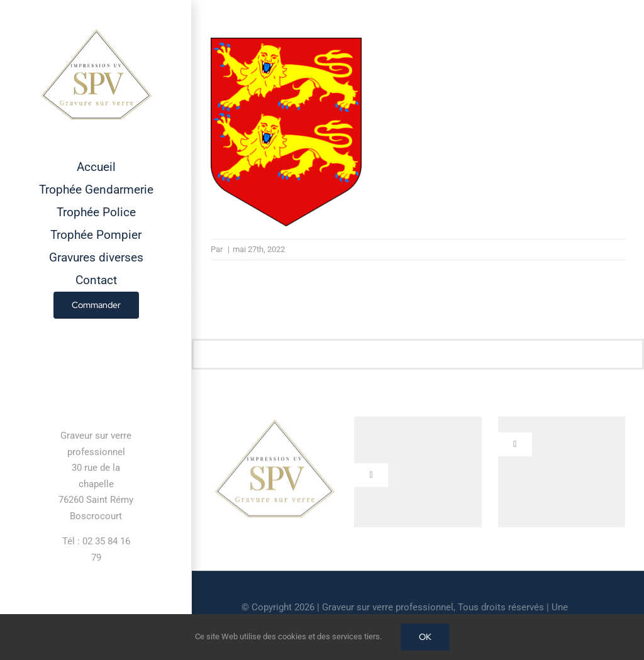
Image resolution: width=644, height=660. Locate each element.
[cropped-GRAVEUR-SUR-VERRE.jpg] (274, 423)
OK (425, 637)
